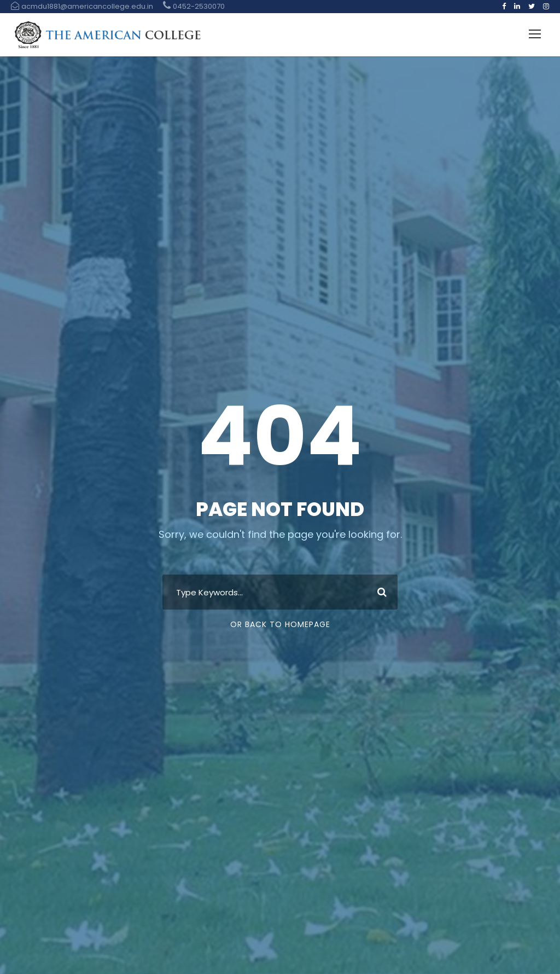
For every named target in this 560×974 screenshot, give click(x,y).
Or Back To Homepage (280, 624)
